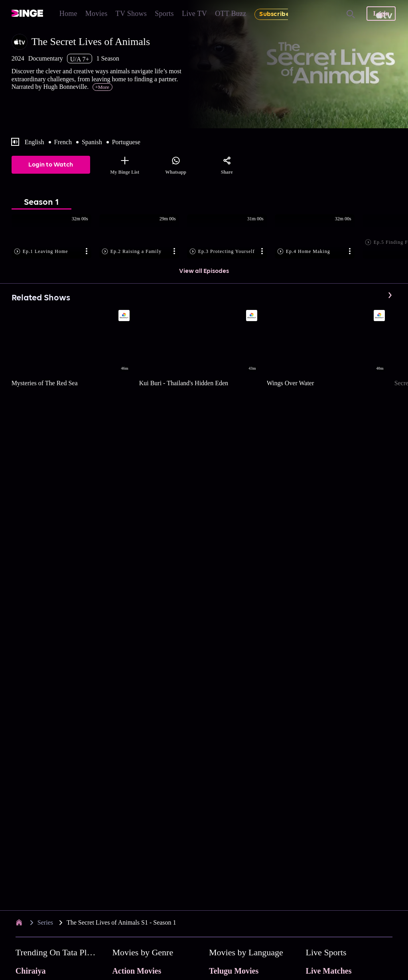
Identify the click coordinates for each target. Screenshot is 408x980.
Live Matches (329, 971)
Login (381, 13)
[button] (55, 237)
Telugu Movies (234, 971)
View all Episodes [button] (204, 271)
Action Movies (137, 971)
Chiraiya (31, 971)
